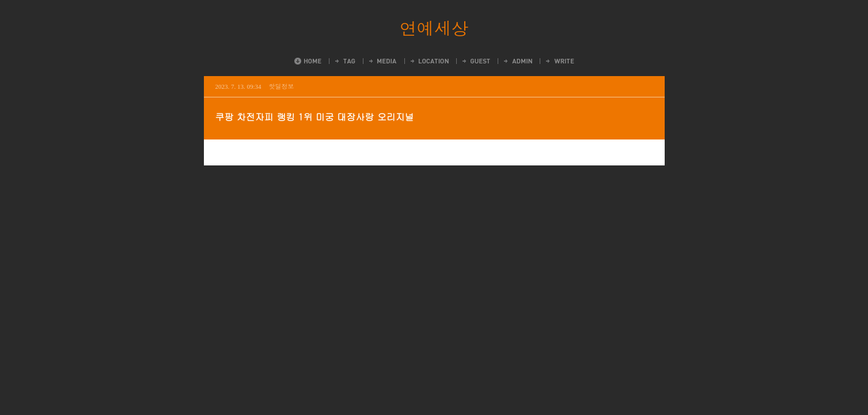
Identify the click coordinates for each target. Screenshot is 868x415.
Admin (517, 61)
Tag (344, 61)
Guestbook (475, 61)
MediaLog (382, 61)
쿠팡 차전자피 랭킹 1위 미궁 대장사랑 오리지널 (315, 117)
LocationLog (429, 61)
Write (559, 61)
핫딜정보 (282, 86)
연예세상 (434, 28)
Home (308, 61)
